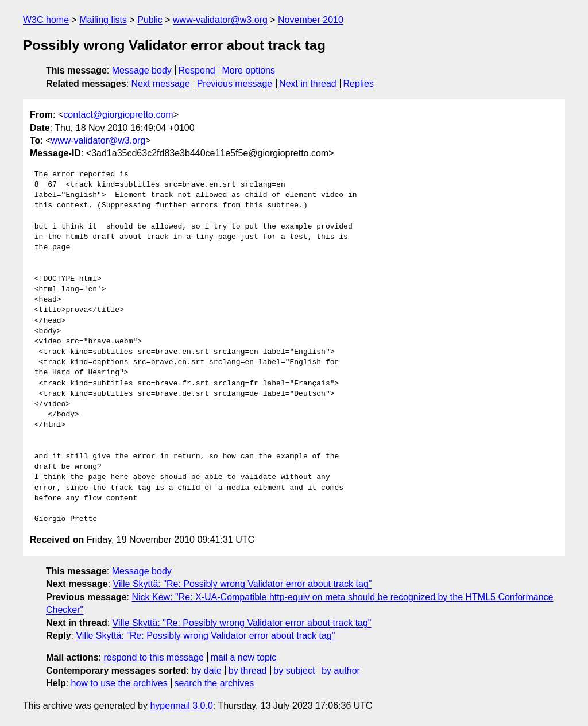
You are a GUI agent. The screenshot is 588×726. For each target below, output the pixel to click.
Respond (197, 70)
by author (341, 671)
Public (150, 20)
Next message (161, 84)
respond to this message (153, 657)
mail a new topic (244, 657)
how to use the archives (119, 683)
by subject (294, 671)
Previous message (235, 84)
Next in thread (308, 84)
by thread (248, 671)
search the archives (214, 683)
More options (249, 70)
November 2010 (311, 20)
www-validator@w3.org (220, 20)
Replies (359, 84)
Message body (142, 70)
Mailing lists (103, 20)
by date (206, 671)
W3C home (46, 20)
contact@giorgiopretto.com (118, 115)
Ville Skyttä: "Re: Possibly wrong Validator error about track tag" (243, 584)
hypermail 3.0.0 (181, 706)
